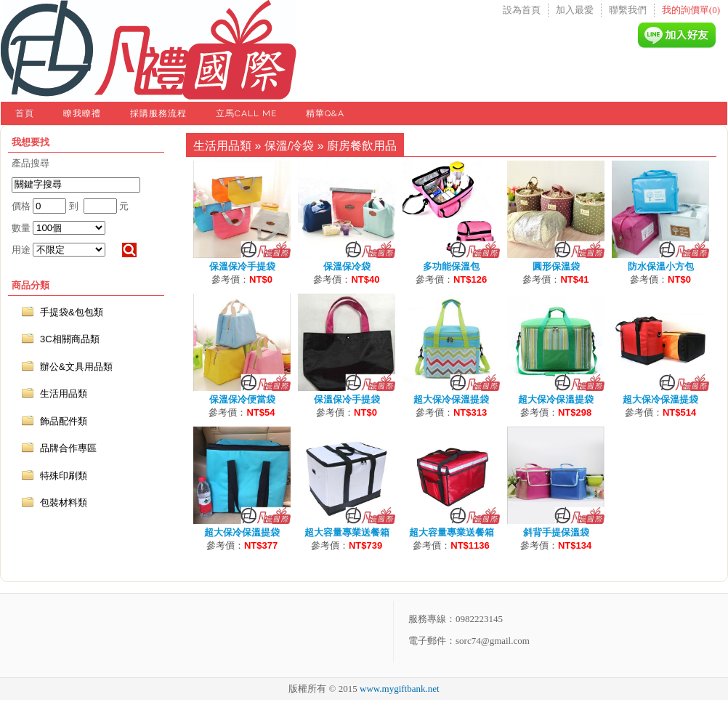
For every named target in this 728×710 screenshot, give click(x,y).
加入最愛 (575, 10)
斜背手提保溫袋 (556, 532)
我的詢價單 (691, 10)
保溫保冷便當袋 (242, 399)
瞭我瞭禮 (82, 113)
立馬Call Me (246, 113)
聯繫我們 (628, 10)
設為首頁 (522, 10)
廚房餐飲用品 (362, 146)
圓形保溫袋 (556, 266)
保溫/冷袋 (289, 146)
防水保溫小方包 (661, 266)
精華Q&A (325, 113)
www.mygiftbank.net (400, 689)
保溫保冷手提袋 (242, 266)
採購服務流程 (158, 113)
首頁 (25, 113)
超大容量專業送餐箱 (347, 532)
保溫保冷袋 (347, 266)
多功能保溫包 (451, 266)
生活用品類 (222, 146)
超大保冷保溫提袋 (451, 399)
